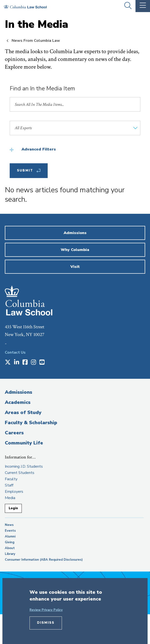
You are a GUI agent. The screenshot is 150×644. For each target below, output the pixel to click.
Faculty (11, 479)
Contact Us (15, 352)
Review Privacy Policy (46, 610)
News (9, 525)
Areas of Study (23, 412)
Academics (18, 402)
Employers (14, 492)
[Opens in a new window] (8, 363)
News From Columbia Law (36, 41)
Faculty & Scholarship (31, 423)
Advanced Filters (39, 149)
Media (10, 498)
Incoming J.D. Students (24, 466)
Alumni (10, 537)
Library (10, 554)
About (10, 548)
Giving (10, 542)
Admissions (19, 392)
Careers (14, 433)
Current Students (20, 473)
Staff (9, 485)
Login (13, 508)
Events (10, 531)
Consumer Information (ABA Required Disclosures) (44, 560)
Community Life (24, 443)
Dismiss (46, 623)
